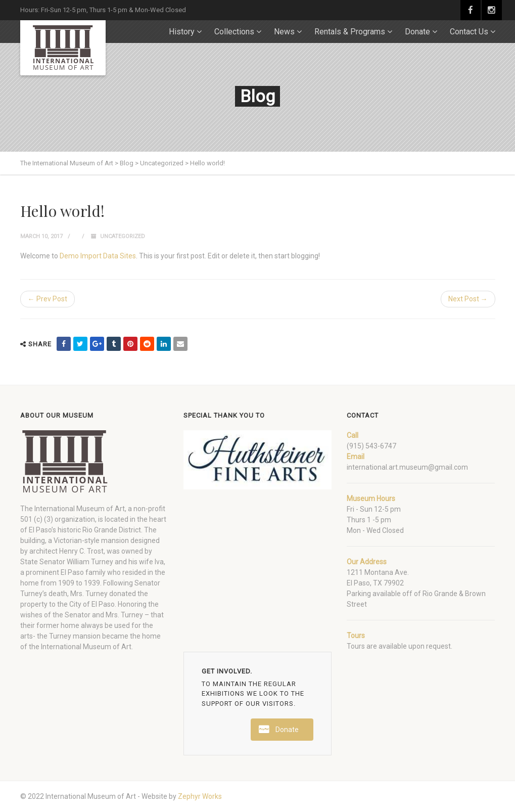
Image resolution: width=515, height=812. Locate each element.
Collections (234, 32)
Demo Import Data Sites (98, 256)
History (182, 32)
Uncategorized (123, 236)
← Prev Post (48, 299)
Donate (417, 32)
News (284, 32)
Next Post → (468, 299)
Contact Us (469, 32)
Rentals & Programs (350, 32)
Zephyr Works (200, 796)
